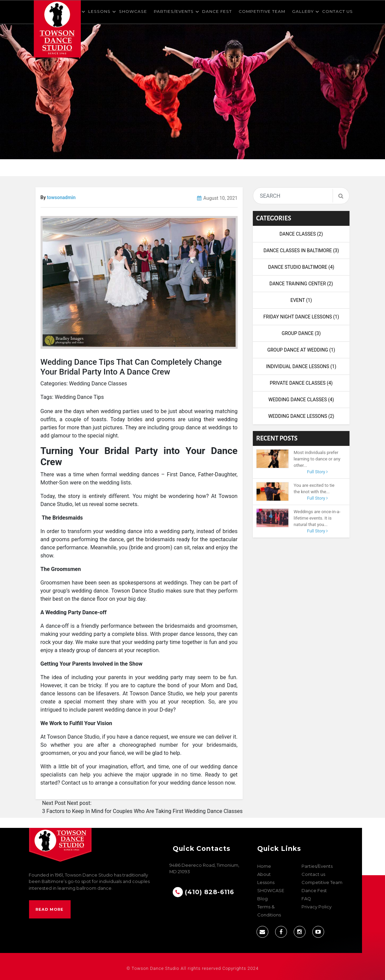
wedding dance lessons (301, 416)
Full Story (317, 472)
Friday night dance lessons (301, 317)
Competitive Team (262, 11)
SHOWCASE (133, 11)
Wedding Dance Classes (98, 384)
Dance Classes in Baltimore (301, 250)
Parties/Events (174, 11)
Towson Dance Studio (155, 968)
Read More (50, 909)
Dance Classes (301, 234)
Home (264, 866)
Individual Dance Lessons (301, 366)
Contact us (338, 11)
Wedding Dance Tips (79, 397)
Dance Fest (217, 11)
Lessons (99, 11)
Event (301, 300)
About (264, 874)
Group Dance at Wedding (301, 350)
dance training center (301, 284)
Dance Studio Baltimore (301, 267)
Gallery (303, 11)
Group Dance (301, 333)
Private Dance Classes (301, 383)
